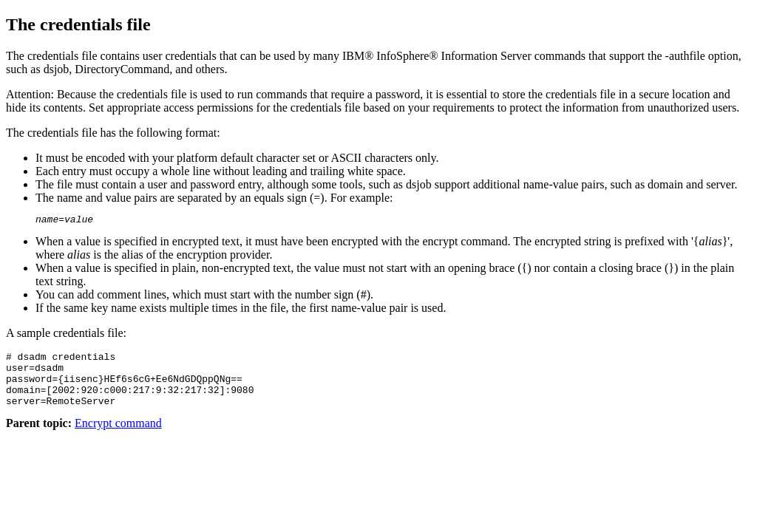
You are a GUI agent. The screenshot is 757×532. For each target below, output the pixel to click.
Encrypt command (118, 436)
